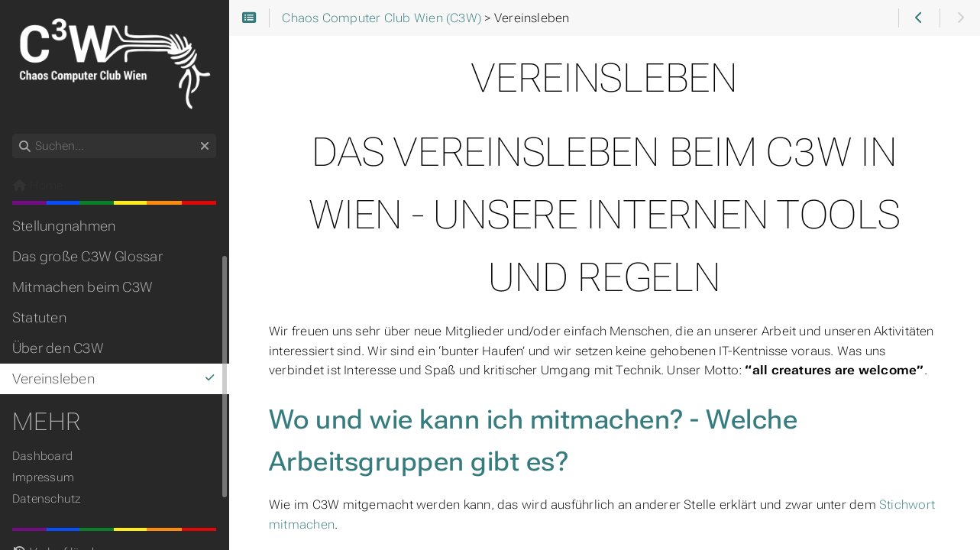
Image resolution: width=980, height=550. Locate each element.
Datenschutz (47, 499)
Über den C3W (58, 348)
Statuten (39, 318)
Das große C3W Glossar (87, 257)
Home (37, 186)
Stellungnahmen (64, 226)
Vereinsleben (114, 379)
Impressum (43, 477)
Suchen (13, 134)
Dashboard (42, 456)
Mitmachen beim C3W (82, 287)
